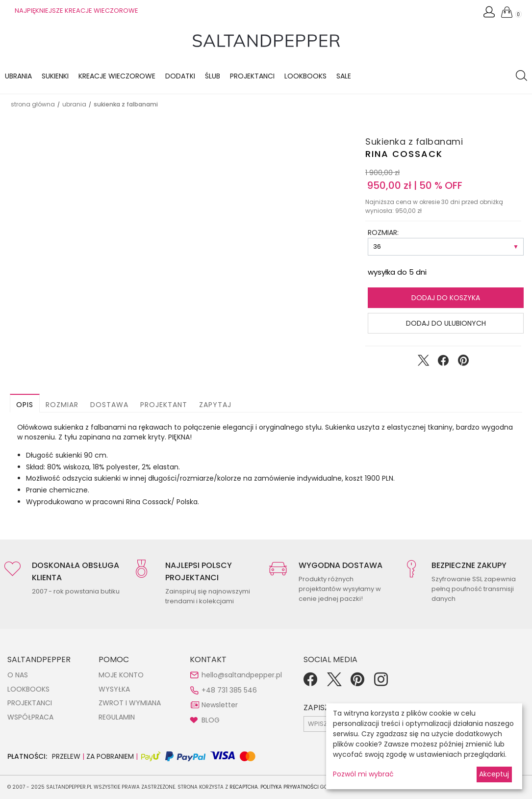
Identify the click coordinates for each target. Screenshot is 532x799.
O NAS (18, 675)
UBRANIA (74, 104)
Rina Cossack (404, 154)
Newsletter (220, 705)
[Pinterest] (357, 683)
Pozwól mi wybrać (363, 774)
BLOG (211, 720)
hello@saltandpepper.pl (242, 675)
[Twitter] (334, 683)
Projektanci (252, 76)
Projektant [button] (164, 405)
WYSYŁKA (114, 689)
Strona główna (33, 104)
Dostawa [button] (109, 405)
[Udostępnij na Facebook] (443, 362)
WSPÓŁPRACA (30, 717)
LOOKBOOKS (305, 76)
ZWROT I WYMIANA (130, 703)
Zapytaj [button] (215, 405)
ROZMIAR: (383, 232)
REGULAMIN (117, 717)
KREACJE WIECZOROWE (117, 76)
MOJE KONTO (121, 675)
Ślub (213, 76)
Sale (344, 76)
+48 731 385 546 (229, 690)
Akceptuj (494, 774)
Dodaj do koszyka (446, 298)
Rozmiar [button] (62, 405)
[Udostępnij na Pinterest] (463, 362)
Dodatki (180, 76)
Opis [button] (25, 405)
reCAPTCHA (244, 787)
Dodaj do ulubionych (446, 323)
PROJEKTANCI (30, 703)
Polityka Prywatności (290, 787)
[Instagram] (381, 683)
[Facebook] (310, 683)
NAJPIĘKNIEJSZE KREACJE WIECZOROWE (76, 11)
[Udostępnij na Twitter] (423, 362)
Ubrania (18, 76)
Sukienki (55, 76)
